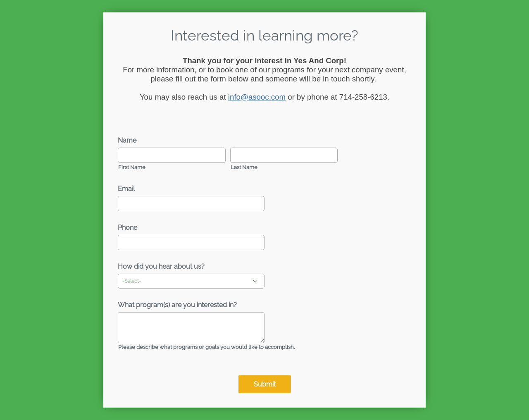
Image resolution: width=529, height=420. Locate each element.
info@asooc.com (257, 97)
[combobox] (191, 281)
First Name (132, 167)
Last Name (244, 167)
